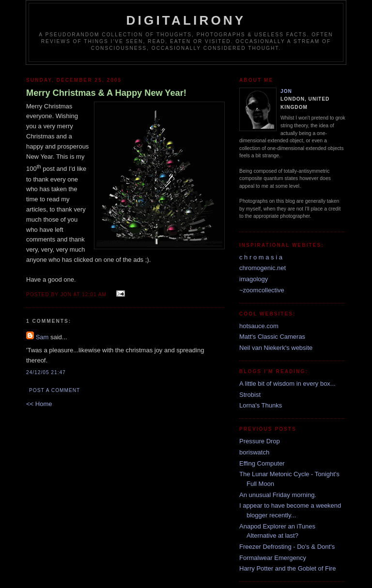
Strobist (250, 395)
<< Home (39, 404)
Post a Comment (54, 390)
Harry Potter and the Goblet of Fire (287, 568)
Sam (42, 337)
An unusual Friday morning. (278, 495)
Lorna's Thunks (261, 405)
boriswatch (254, 452)
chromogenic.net (263, 268)
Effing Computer (262, 463)
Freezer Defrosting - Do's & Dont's (287, 547)
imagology (254, 279)
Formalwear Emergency (273, 558)
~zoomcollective (262, 290)
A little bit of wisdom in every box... (287, 384)
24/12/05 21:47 (46, 372)
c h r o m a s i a (261, 257)
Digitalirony (186, 20)
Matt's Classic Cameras (272, 337)
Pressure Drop (260, 441)
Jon (286, 91)
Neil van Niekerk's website (276, 348)
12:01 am (94, 294)
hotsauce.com (259, 326)
